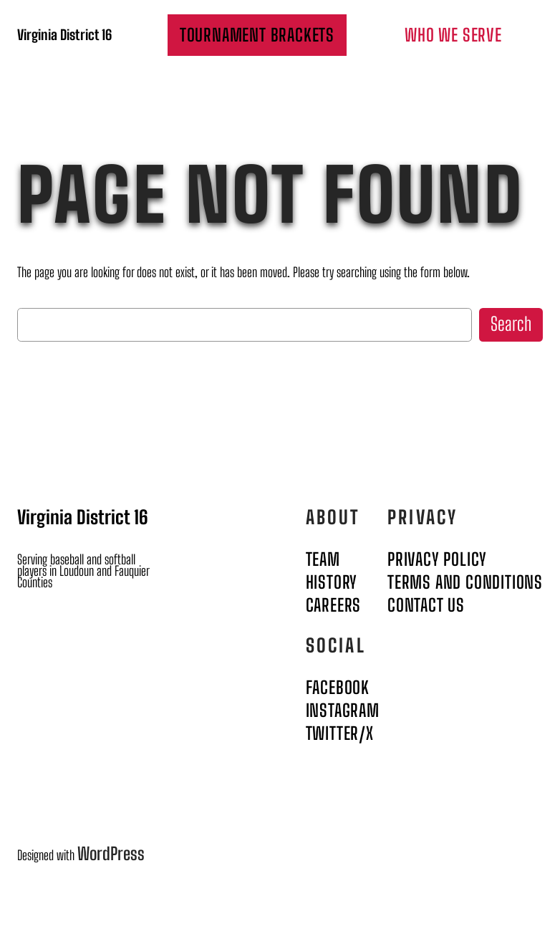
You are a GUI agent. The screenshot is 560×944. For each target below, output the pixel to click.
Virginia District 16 (64, 35)
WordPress (111, 853)
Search (511, 324)
